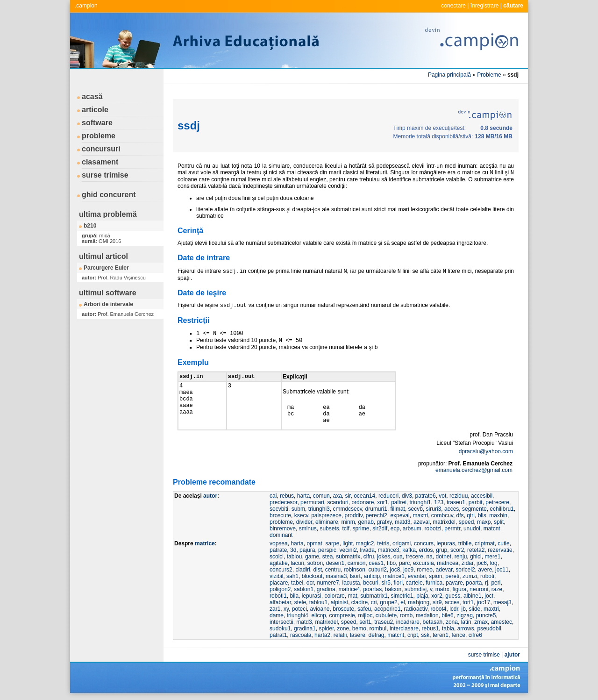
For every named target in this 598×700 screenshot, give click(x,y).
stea (328, 557)
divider (304, 522)
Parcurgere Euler (106, 268)
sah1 (292, 576)
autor (210, 496)
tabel (297, 583)
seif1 (365, 622)
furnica (434, 583)
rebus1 (431, 629)
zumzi (470, 576)
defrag (376, 635)
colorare (334, 596)
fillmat (398, 509)
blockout (312, 576)
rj (487, 583)
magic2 (365, 543)
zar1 (275, 609)
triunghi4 (298, 615)
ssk (425, 635)
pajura (307, 550)
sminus (308, 529)
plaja (422, 596)
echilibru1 (502, 509)
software (97, 123)
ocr (310, 583)
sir (348, 496)
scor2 (457, 550)
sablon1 (304, 589)
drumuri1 (376, 509)
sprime (361, 529)
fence (459, 635)
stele (300, 602)
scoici (277, 557)
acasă (92, 96)
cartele (414, 583)
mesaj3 (502, 602)
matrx (442, 589)
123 (439, 502)
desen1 (335, 563)
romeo (425, 570)
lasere (358, 635)
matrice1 (394, 576)
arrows (466, 629)
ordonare (363, 502)
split (499, 522)
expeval (400, 515)
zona (452, 622)
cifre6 (475, 635)
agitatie (279, 563)
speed (466, 522)
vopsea (279, 543)
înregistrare (485, 6)
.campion (86, 6)
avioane (320, 609)
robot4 (438, 609)
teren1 (441, 635)
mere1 (492, 557)
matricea (448, 563)
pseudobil (489, 629)
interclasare (404, 629)
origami (402, 543)
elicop (318, 615)
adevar (444, 570)
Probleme (489, 75)
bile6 (447, 615)
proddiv (354, 515)
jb (464, 609)
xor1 (382, 502)
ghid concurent (109, 195)
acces (452, 509)
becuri (371, 583)
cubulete (386, 615)
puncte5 (486, 615)
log (494, 563)
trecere (415, 557)
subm (298, 509)
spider (326, 629)
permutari (312, 502)
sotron (315, 563)
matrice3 (389, 550)
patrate (278, 550)
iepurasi (312, 596)
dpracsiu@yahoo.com (486, 451)
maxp (484, 522)
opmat (314, 543)
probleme (99, 136)
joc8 (395, 570)
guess (453, 596)
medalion (427, 615)
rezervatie (500, 550)
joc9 (408, 570)
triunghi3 (319, 509)
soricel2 (465, 570)
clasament (100, 162)
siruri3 (434, 509)
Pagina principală (449, 75)
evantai (417, 576)
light (348, 543)
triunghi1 (420, 502)
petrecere (497, 502)
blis (482, 515)
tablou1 (318, 602)
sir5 (386, 583)
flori (398, 583)
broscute (280, 515)
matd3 (402, 522)
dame (277, 615)
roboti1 (278, 596)
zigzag (465, 615)
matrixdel (444, 522)
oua (398, 557)
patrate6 (426, 496)
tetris (383, 543)
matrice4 (349, 589)
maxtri (420, 515)
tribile (465, 543)
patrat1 (278, 635)
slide (475, 609)
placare (279, 583)
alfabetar (280, 602)
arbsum (412, 529)
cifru (369, 557)
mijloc (365, 615)
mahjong (419, 602)
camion (357, 563)
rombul (378, 629)
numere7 (328, 583)
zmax (481, 622)
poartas (372, 589)
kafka (409, 550)
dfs (460, 515)
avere (485, 570)
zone (343, 629)
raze (497, 589)
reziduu (459, 496)
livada (367, 550)
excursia (424, 563)
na (430, 557)
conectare (453, 6)
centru (333, 570)
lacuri (297, 563)
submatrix (348, 557)
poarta (474, 583)
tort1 (468, 602)
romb (406, 615)
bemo (359, 629)
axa (337, 496)
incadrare (408, 622)
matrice (205, 543)
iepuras (446, 543)
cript (413, 635)
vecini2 (348, 550)
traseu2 (384, 622)
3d (293, 550)
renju (461, 557)
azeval (422, 522)
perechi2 (377, 515)
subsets (329, 529)
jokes (384, 557)
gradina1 (305, 629)
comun (321, 496)
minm (348, 522)
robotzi (433, 529)
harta (303, 496)
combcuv (442, 515)
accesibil (482, 496)
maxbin (498, 515)
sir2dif (380, 529)
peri (496, 583)
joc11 (502, 570)
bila (294, 596)
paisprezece (326, 515)
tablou (295, 557)
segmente (474, 509)
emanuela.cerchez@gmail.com (474, 470)
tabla (448, 629)
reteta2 (476, 550)
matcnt (492, 529)
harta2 (322, 635)
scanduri (338, 502)
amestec (502, 622)
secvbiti (279, 509)
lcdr (454, 609)
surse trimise (105, 175)
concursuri (101, 149)
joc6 (482, 563)
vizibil (276, 576)
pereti (452, 576)
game (312, 557)
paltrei (399, 502)
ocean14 (364, 496)
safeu (364, 609)
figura (459, 589)
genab (366, 522)
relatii (340, 635)
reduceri (388, 496)
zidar (467, 563)
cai (273, 496)
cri (374, 602)
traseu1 (456, 502)
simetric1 (402, 596)
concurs (424, 543)
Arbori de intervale (108, 304)
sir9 (437, 602)
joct (489, 596)
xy (286, 609)
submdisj (416, 589)
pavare (454, 583)
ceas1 (376, 563)
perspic (327, 550)
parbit (476, 502)
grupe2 (388, 602)
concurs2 (281, 570)
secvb (416, 509)
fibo (391, 563)
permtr (452, 529)
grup (441, 550)
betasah (433, 622)
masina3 (336, 576)
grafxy (384, 522)
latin (466, 622)
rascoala (301, 635)
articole (95, 110)
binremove (283, 529)
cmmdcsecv (347, 509)
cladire (360, 602)
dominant (281, 535)
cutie (503, 543)
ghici (476, 557)
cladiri (303, 570)
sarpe (332, 543)
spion (436, 576)
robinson (355, 570)
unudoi (472, 529)
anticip (372, 576)
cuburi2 (377, 570)
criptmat (485, 543)
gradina (326, 589)
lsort (355, 576)
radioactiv (415, 609)
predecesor (283, 502)
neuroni (479, 589)
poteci (299, 609)
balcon (393, 589)
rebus (287, 496)
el (402, 602)
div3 (407, 496)
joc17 (484, 602)
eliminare (327, 522)
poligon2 (280, 589)
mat (352, 596)
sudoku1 (280, 629)
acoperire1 (388, 609)
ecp (395, 529)
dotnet (444, 557)
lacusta (351, 583)
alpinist (339, 602)
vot (442, 496)
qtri (471, 515)
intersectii (281, 622)
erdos (426, 550)
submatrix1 (374, 596)
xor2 (437, 596)
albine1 (473, 596)
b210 (90, 226)
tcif (345, 529)
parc (404, 563)
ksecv (301, 515)
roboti (487, 576)
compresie (342, 615)
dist (317, 570)
